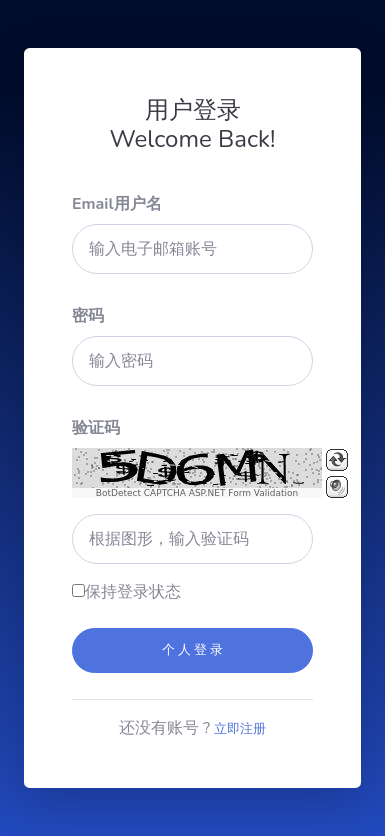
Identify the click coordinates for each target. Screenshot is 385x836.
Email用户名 (117, 204)
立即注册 (240, 729)
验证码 (96, 428)
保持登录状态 (133, 592)
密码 (88, 316)
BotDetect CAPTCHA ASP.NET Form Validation (197, 493)
